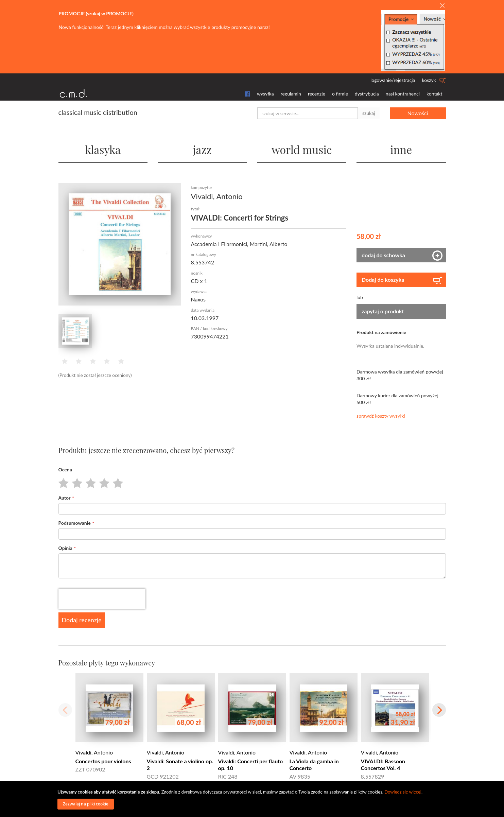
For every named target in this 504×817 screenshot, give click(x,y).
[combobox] (308, 113)
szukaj (369, 113)
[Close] (442, 6)
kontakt (434, 94)
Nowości (418, 113)
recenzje (317, 94)
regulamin (291, 94)
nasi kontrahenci (403, 94)
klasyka (103, 149)
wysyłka (265, 94)
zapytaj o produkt (383, 311)
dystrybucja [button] (367, 94)
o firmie (340, 94)
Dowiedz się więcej (403, 792)
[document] (253, 799)
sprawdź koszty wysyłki (381, 416)
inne (401, 149)
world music (302, 149)
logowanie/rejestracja (393, 80)
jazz (202, 149)
